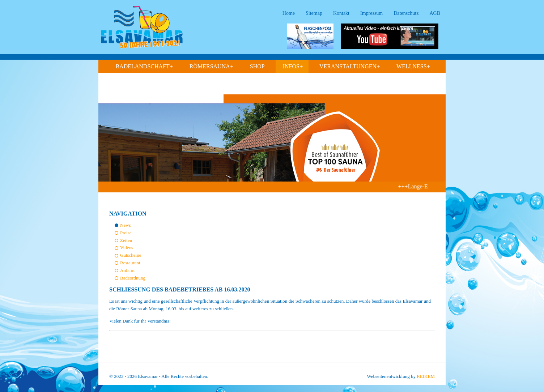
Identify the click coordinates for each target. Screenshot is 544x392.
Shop (257, 66)
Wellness (413, 67)
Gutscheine (131, 255)
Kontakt (341, 13)
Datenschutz (406, 13)
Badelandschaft (144, 67)
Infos (293, 67)
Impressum (371, 13)
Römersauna (212, 67)
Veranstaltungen (350, 67)
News (126, 225)
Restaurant (130, 263)
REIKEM (426, 376)
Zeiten (126, 240)
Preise (126, 233)
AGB (435, 13)
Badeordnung (133, 278)
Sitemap (314, 13)
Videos (127, 248)
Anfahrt (127, 270)
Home (289, 13)
